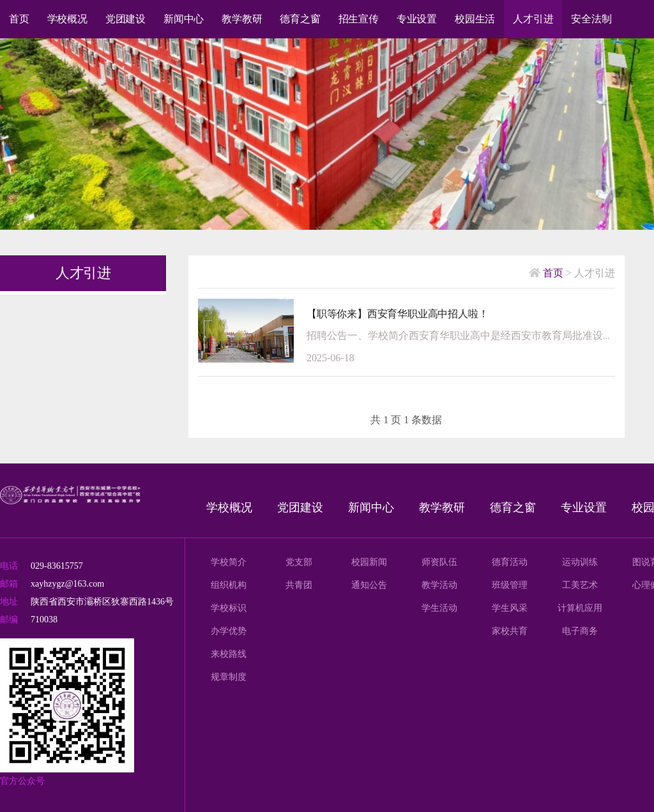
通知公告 (369, 585)
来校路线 (229, 654)
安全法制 (591, 19)
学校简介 (229, 562)
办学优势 (229, 631)
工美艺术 (580, 585)
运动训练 (580, 562)
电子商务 (580, 631)
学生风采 (510, 608)
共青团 (299, 585)
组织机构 (229, 585)
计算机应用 (580, 608)
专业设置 (417, 19)
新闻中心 (184, 19)
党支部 (299, 562)
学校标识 (229, 608)
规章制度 (229, 677)
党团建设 (125, 19)
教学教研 (242, 19)
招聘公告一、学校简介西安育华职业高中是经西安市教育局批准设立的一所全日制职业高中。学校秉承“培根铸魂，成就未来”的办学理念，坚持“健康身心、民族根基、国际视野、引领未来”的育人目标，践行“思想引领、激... (461, 335)
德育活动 (510, 562)
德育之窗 (300, 19)
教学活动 (439, 585)
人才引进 (533, 19)
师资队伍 (439, 562)
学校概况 (67, 19)
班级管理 (510, 585)
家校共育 (510, 631)
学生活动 (439, 608)
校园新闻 (369, 562)
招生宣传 (359, 19)
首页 (19, 19)
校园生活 (475, 19)
